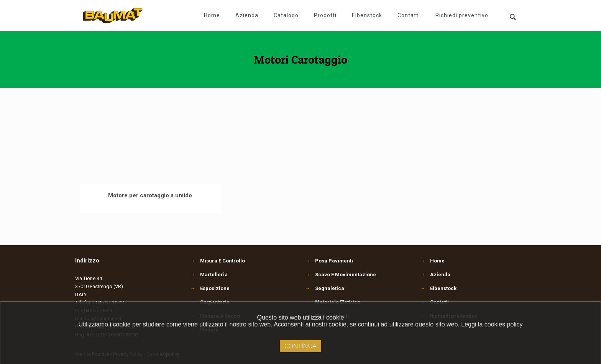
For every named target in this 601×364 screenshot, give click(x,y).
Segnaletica (325, 288)
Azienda (440, 275)
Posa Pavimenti (329, 261)
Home (437, 261)
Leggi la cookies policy (492, 324)
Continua (300, 346)
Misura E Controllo (218, 261)
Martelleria (209, 275)
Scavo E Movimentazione (341, 275)
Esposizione (210, 288)
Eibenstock (443, 288)
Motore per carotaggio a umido (150, 195)
